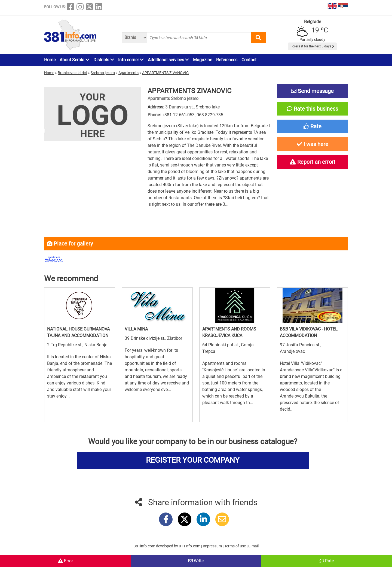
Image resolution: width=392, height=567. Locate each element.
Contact (249, 60)
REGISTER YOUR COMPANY (193, 460)
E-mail (253, 546)
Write (196, 561)
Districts (104, 60)
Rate (327, 561)
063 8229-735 (210, 115)
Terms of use (235, 546)
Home (50, 60)
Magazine (203, 60)
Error (65, 561)
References (227, 60)
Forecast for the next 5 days (312, 46)
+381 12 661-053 (178, 115)
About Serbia (74, 60)
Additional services (168, 60)
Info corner (131, 60)
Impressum (213, 546)
